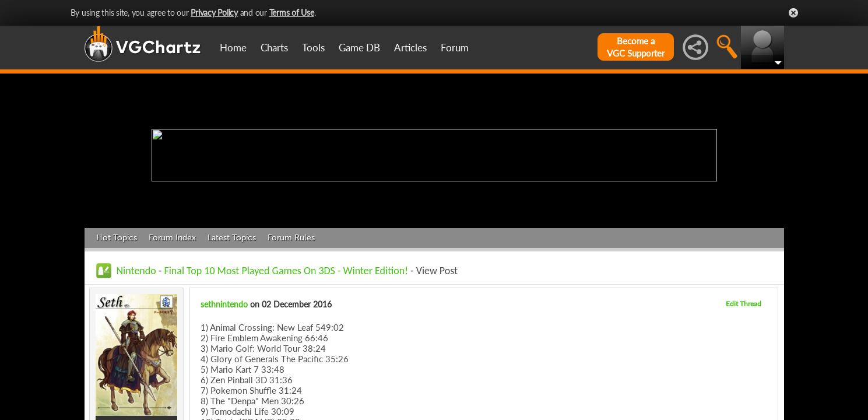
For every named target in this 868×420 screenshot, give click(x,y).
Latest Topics (232, 238)
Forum (455, 48)
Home (233, 48)
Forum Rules (291, 238)
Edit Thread (744, 304)
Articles (410, 48)
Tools (313, 48)
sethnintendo (224, 304)
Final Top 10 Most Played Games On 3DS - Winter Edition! (286, 271)
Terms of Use (292, 13)
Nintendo (136, 271)
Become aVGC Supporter (636, 47)
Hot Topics (117, 238)
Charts (274, 48)
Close (793, 13)
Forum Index (172, 238)
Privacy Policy (214, 13)
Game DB (359, 48)
